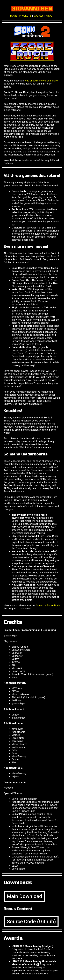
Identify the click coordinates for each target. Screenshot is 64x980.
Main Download (24, 896)
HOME (14, 16)
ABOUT (50, 16)
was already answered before (41, 81)
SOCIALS (39, 16)
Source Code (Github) (31, 921)
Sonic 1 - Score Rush (48, 606)
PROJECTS (25, 16)
